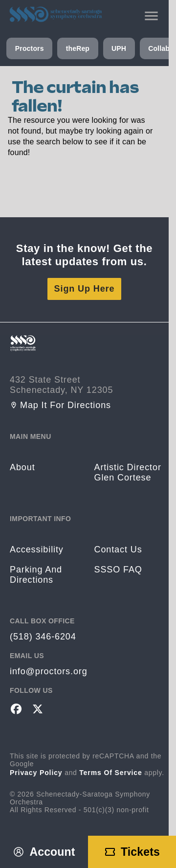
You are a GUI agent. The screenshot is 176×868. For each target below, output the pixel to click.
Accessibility (37, 549)
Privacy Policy (36, 773)
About (22, 467)
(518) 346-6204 (43, 637)
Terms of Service (111, 773)
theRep (78, 48)
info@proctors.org (49, 671)
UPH (119, 48)
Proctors (30, 48)
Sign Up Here (85, 289)
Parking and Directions (36, 575)
